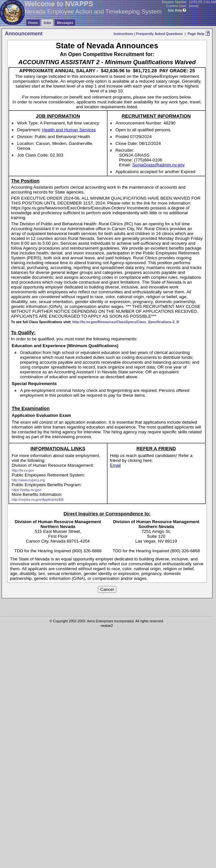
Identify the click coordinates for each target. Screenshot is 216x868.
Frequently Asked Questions (159, 34)
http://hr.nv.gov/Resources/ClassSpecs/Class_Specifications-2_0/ (126, 322)
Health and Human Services (69, 130)
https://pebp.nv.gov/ (27, 490)
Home (33, 23)
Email (115, 465)
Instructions (124, 34)
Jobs (47, 23)
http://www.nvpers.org (28, 480)
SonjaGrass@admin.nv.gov (158, 165)
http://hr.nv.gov (23, 470)
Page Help (196, 34)
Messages (65, 23)
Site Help (175, 10)
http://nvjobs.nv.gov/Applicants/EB (38, 499)
